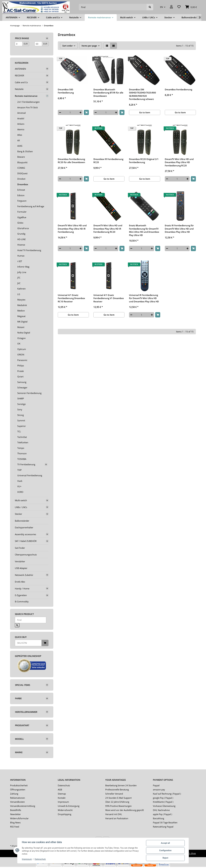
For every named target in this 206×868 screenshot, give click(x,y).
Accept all (165, 843)
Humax (21, 256)
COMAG (21, 168)
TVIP (19, 470)
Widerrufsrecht (65, 810)
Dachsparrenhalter (24, 527)
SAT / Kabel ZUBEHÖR (26, 541)
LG (19, 294)
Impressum (63, 802)
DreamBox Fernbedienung (178, 89)
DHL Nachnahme (161, 810)
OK (19, 344)
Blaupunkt (22, 162)
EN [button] (161, 7)
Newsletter (15, 814)
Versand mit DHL (114, 814)
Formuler (22, 212)
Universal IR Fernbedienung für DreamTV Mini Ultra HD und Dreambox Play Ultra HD (144, 298)
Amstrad (21, 113)
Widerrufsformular (19, 818)
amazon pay (159, 790)
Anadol (21, 118)
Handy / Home (22, 589)
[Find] (113, 7)
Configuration (165, 850)
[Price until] (38, 44)
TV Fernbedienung (26, 464)
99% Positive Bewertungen (118, 806)
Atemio (21, 129)
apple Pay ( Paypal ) (162, 814)
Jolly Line (22, 272)
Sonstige (21, 404)
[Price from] (19, 44)
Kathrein (21, 289)
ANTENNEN (20, 69)
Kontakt (62, 798)
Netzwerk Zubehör (24, 575)
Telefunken (23, 442)
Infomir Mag (23, 267)
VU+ (19, 486)
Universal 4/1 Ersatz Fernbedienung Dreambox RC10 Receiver (71, 298)
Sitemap (62, 794)
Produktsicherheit (19, 785)
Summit (21, 420)
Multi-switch (21, 500)
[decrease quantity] (60, 112)
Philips (21, 366)
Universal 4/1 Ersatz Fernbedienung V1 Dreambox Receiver (109, 298)
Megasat (21, 316)
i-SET (20, 261)
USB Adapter (21, 568)
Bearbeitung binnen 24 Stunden (121, 785)
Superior (22, 426)
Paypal (156, 785)
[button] (171, 7)
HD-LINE (21, 239)
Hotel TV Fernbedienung (29, 250)
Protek (21, 371)
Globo (20, 223)
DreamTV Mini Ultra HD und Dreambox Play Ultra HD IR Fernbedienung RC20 (108, 229)
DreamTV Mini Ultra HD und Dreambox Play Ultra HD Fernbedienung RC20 (179, 162)
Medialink (22, 305)
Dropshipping (65, 814)
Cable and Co (21, 82)
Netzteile (19, 89)
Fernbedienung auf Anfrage (31, 206)
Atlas (20, 135)
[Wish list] (179, 7)
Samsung (22, 382)
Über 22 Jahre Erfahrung (117, 802)
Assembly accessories (25, 534)
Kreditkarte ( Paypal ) (163, 802)
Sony (20, 409)
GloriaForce (23, 228)
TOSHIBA (22, 459)
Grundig (21, 234)
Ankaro (21, 124)
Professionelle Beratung (117, 790)
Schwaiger (22, 387)
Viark (20, 481)
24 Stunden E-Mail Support (118, 798)
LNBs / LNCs (21, 507)
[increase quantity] (80, 112)
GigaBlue (22, 217)
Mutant (21, 327)
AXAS (20, 146)
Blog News (15, 822)
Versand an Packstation (117, 818)
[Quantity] (70, 112)
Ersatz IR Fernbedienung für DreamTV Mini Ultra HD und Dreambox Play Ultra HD (179, 229)
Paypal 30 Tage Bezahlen (165, 822)
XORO (20, 492)
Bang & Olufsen (25, 151)
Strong (21, 415)
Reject (165, 858)
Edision (21, 195)
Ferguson (22, 201)
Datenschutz (64, 785)
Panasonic (22, 360)
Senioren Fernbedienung (29, 393)
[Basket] (191, 7)
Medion (21, 311)
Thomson (22, 453)
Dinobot (21, 179)
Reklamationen (18, 798)
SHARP (21, 398)
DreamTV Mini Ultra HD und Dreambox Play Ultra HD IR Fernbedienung (72, 229)
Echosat (21, 190)
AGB (60, 790)
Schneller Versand (114, 794)
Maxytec (21, 300)
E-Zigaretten (21, 595)
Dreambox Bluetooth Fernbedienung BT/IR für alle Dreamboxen (108, 93)
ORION (21, 355)
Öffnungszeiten (18, 790)
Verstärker (20, 561)
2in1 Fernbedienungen (28, 102)
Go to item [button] (145, 112)
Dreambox (23, 184)
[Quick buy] (28, 643)
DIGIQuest (22, 173)
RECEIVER (19, 75)
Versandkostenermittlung (23, 806)
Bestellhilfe (16, 810)
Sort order (68, 46)
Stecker (18, 514)
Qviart (20, 377)
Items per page (89, 46)
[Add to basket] (86, 112)
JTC (19, 278)
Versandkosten (17, 802)
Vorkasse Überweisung (164, 806)
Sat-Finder (20, 548)
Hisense (21, 245)
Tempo (21, 448)
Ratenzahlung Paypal (163, 827)
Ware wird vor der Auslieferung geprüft (125, 810)
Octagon (21, 338)
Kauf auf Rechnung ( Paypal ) (167, 794)
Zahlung (14, 794)
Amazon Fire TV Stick (28, 107)
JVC (19, 283)
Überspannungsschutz (26, 555)
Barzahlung (159, 818)
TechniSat (22, 437)
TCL (19, 431)
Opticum (22, 349)
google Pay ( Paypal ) (163, 798)
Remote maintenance (26, 96)
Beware (21, 157)
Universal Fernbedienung (30, 475)
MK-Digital (22, 322)
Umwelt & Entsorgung (69, 806)
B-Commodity (22, 601)
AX (19, 140)
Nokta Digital (24, 333)
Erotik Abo (20, 582)
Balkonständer (22, 521)
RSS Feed (15, 827)
